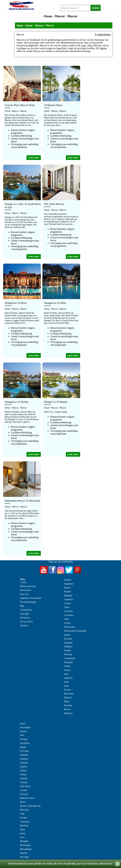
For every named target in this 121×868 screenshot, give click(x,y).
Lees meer (34, 158)
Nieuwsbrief (25, 590)
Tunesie (23, 771)
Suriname (24, 755)
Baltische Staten (27, 798)
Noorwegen (25, 727)
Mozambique (26, 849)
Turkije (23, 775)
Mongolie (24, 841)
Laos (22, 837)
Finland (67, 650)
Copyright (24, 614)
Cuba (66, 619)
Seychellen (25, 743)
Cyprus (67, 623)
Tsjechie (24, 767)
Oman (29, 25)
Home (20, 25)
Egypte (67, 635)
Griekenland (69, 658)
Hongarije (68, 662)
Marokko (68, 705)
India (66, 674)
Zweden (24, 790)
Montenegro (25, 845)
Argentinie (69, 584)
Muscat (39, 25)
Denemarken (70, 627)
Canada (67, 603)
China (67, 607)
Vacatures (24, 626)
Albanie (67, 580)
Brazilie (67, 592)
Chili (22, 814)
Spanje (23, 747)
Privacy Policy (26, 622)
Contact (23, 582)
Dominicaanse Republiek (75, 631)
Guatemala (25, 822)
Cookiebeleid (26, 610)
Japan (23, 829)
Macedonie (69, 694)
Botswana (24, 810)
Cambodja (69, 599)
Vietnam (24, 782)
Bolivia (67, 588)
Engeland (68, 643)
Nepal (23, 723)
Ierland (67, 666)
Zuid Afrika (25, 786)
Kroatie (67, 690)
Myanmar (68, 713)
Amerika (24, 778)
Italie (66, 686)
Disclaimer (25, 618)
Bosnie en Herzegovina (30, 806)
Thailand (24, 763)
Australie (24, 794)
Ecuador (24, 818)
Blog (22, 606)
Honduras (24, 826)
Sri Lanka (24, 751)
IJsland (67, 670)
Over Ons (24, 594)
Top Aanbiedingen (28, 602)
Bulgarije (68, 596)
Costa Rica (69, 615)
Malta (67, 702)
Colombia (68, 611)
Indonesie (68, 678)
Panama (23, 731)
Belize (23, 802)
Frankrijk (68, 654)
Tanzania (24, 759)
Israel (66, 682)
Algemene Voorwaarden (31, 598)
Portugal (24, 739)
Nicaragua (25, 857)
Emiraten (68, 639)
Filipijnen (68, 647)
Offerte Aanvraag (28, 586)
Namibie (24, 853)
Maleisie (68, 698)
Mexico (67, 709)
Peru (22, 735)
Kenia (23, 833)
